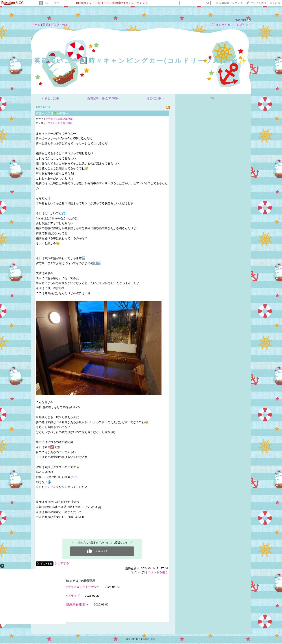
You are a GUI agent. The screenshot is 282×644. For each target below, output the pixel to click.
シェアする (62, 563)
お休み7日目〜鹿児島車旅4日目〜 (67, 604)
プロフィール (59, 25)
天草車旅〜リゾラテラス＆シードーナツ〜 (72, 587)
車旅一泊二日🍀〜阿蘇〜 (52, 113)
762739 (240, 20)
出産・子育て (52, 3)
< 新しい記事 (51, 98)
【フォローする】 (222, 25)
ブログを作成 (258, 3)
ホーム (36, 25)
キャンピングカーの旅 (60, 123)
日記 (46, 25)
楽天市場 (275, 3)
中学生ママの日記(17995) (59, 119)
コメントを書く (158, 572)
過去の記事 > (155, 98)
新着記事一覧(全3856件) (103, 98)
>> (229, 3)
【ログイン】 (243, 25)
